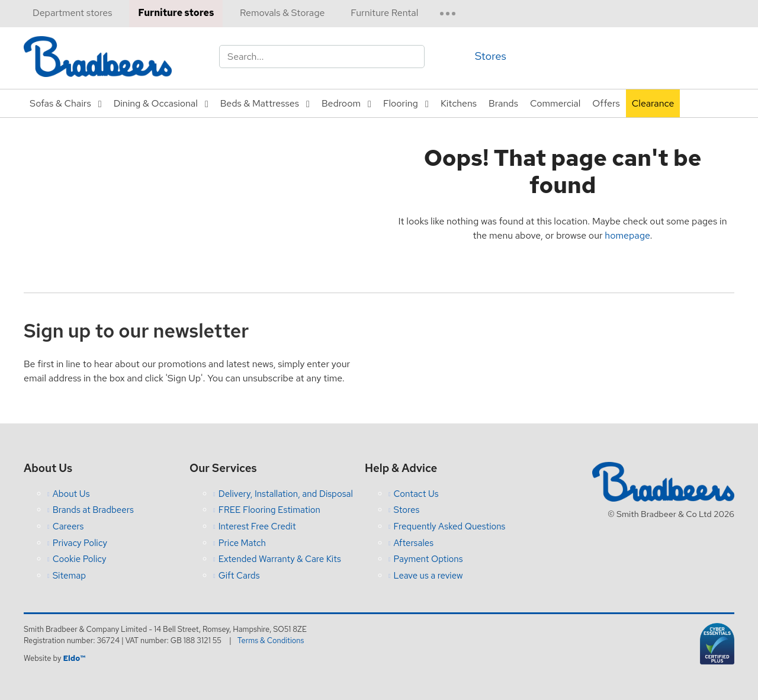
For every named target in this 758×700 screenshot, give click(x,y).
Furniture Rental (384, 13)
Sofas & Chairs (60, 103)
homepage (627, 235)
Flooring (401, 103)
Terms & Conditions (271, 640)
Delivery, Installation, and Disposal (286, 494)
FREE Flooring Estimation (269, 510)
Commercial (555, 103)
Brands (503, 103)
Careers (68, 526)
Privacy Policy (80, 543)
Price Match (242, 543)
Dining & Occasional (156, 103)
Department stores (72, 13)
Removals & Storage (282, 13)
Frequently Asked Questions (450, 526)
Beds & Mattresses (260, 103)
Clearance (653, 103)
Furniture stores (176, 13)
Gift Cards (239, 576)
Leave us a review (428, 576)
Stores (491, 56)
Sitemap (69, 576)
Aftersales (414, 543)
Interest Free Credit (257, 526)
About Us (71, 494)
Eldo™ (74, 658)
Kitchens (459, 103)
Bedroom (341, 103)
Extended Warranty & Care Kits (280, 559)
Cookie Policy (80, 559)
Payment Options (428, 559)
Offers (606, 103)
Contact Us (416, 494)
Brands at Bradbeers (93, 510)
